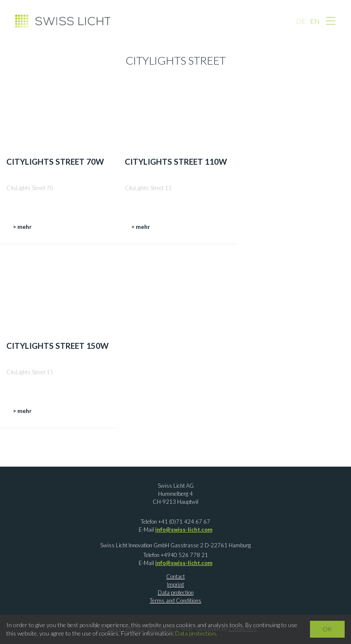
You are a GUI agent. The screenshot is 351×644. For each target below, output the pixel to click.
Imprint (175, 584)
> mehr (22, 227)
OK (327, 629)
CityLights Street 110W (176, 162)
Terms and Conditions (175, 601)
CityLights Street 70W (55, 162)
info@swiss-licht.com (184, 530)
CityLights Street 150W (58, 346)
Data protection (176, 592)
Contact (175, 576)
